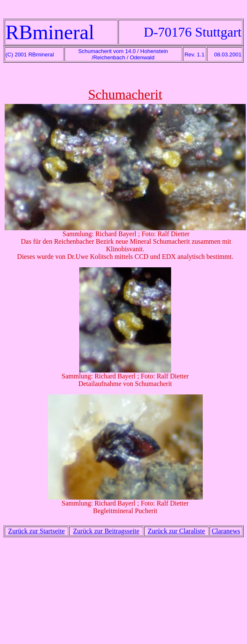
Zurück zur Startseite (36, 531)
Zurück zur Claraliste (176, 531)
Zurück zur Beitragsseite (106, 531)
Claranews (226, 531)
